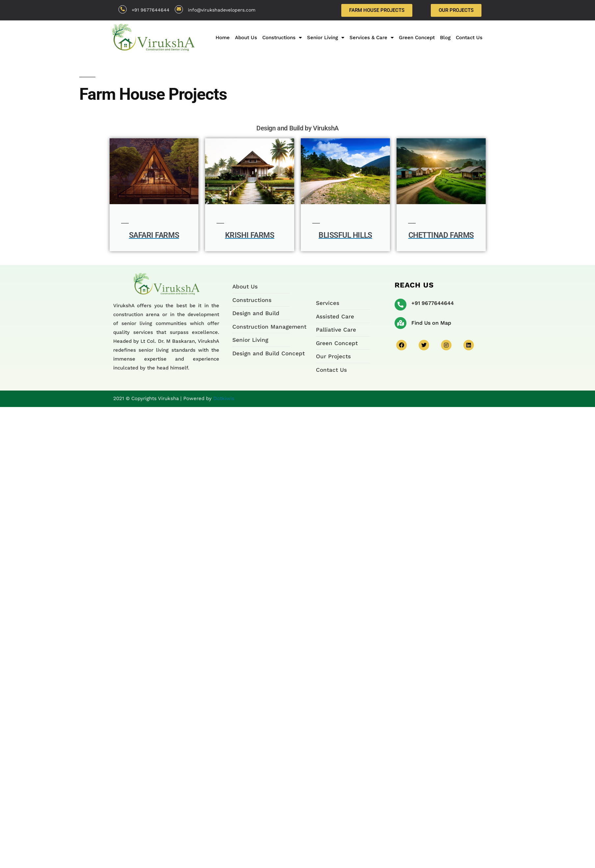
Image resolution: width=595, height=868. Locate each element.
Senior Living (326, 38)
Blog (445, 38)
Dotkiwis (224, 398)
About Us (246, 38)
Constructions (282, 38)
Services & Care (372, 38)
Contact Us (469, 38)
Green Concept (417, 38)
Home (223, 38)
